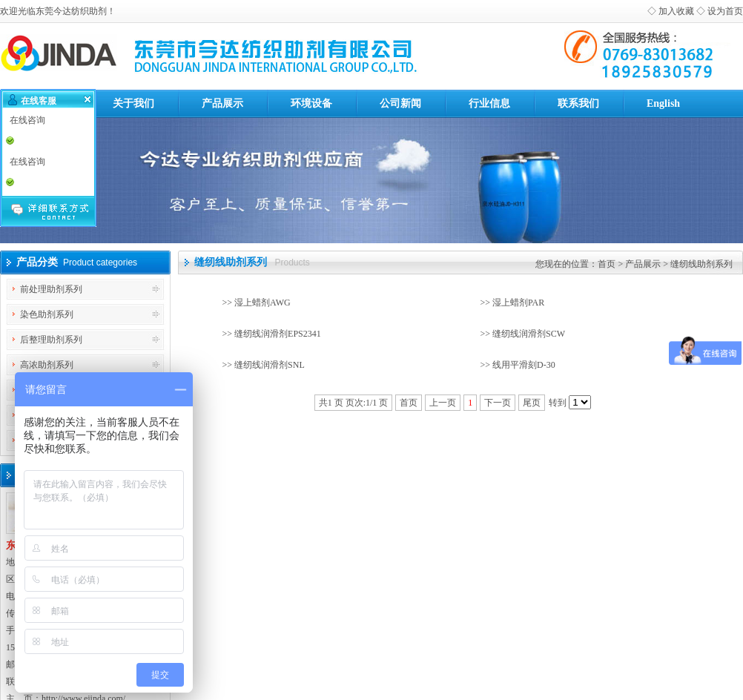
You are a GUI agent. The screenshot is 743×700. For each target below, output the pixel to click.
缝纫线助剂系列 (701, 264)
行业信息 (489, 103)
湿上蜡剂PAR (518, 303)
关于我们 (133, 103)
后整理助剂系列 (51, 340)
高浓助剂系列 (47, 365)
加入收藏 (676, 11)
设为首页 (725, 11)
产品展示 (222, 103)
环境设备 (311, 103)
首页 (607, 264)
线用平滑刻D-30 (524, 365)
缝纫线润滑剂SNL (270, 365)
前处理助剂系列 (51, 289)
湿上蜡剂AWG (262, 303)
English (663, 103)
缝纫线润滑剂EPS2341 (278, 334)
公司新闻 (400, 103)
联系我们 (578, 103)
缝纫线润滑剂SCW (529, 334)
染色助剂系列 (47, 314)
